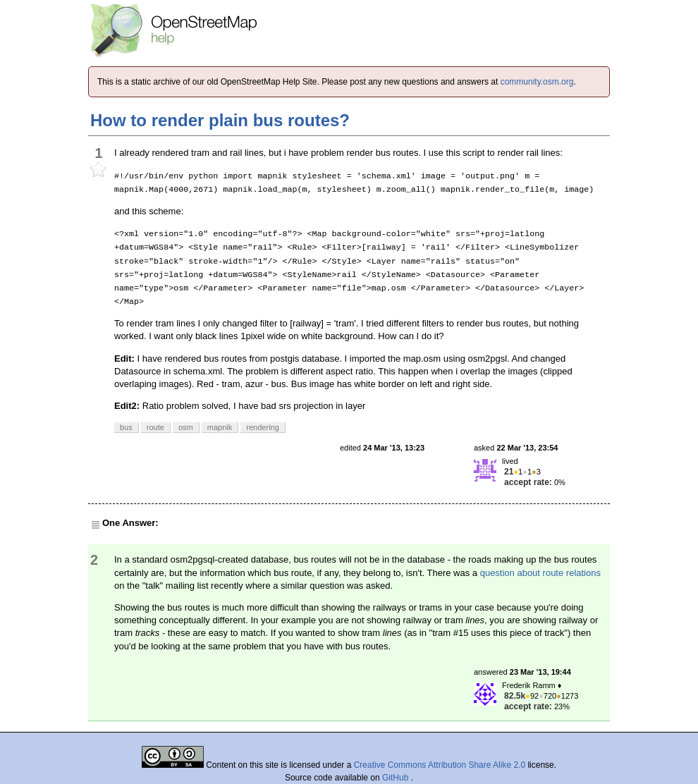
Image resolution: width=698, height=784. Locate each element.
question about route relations (540, 573)
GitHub (397, 778)
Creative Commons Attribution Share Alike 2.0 (440, 765)
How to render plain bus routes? (220, 120)
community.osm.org (537, 82)
